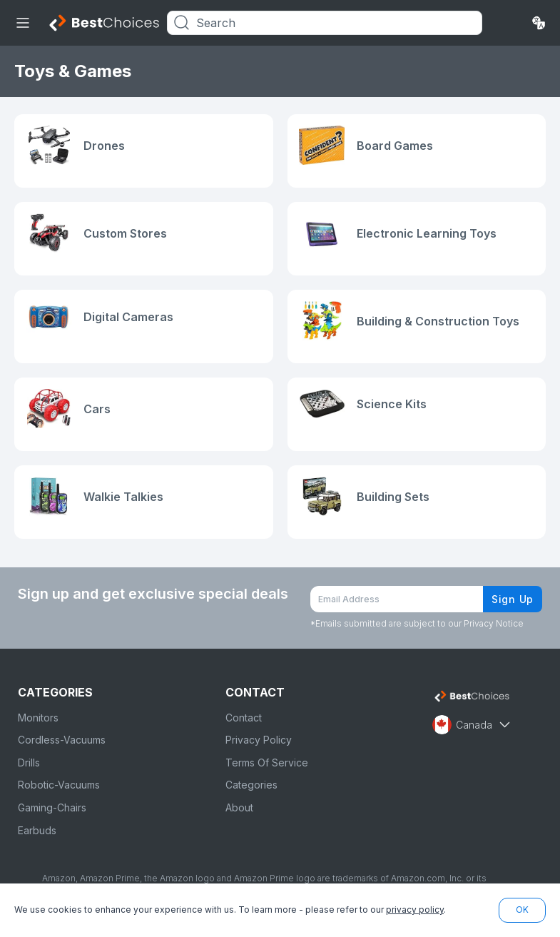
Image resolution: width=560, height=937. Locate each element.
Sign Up (513, 599)
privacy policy (415, 910)
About (239, 807)
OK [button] (522, 910)
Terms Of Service (267, 763)
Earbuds (37, 830)
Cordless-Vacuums (62, 740)
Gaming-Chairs (52, 807)
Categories (251, 785)
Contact (244, 718)
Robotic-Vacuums (59, 785)
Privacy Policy (259, 740)
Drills (29, 763)
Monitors (38, 718)
